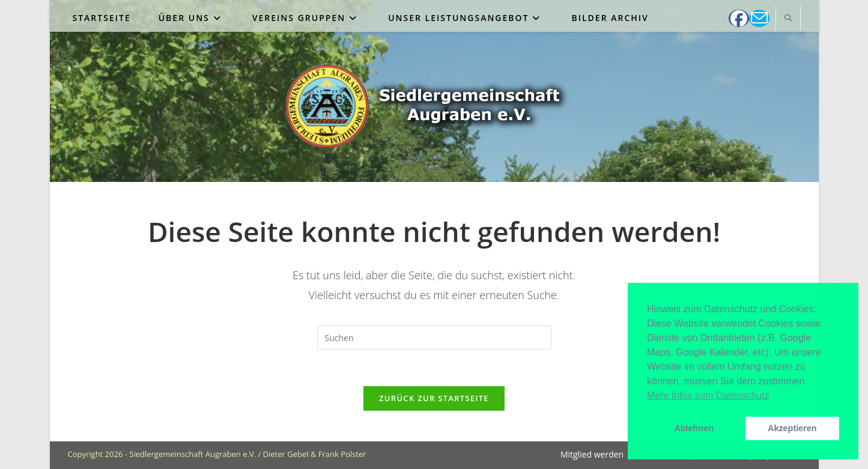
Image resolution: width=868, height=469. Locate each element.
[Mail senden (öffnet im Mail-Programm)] (759, 18)
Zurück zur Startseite (434, 398)
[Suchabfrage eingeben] (434, 337)
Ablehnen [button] (694, 428)
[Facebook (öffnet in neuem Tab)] (739, 18)
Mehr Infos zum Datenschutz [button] (708, 395)
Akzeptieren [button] (792, 428)
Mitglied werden (592, 454)
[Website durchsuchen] (788, 19)
